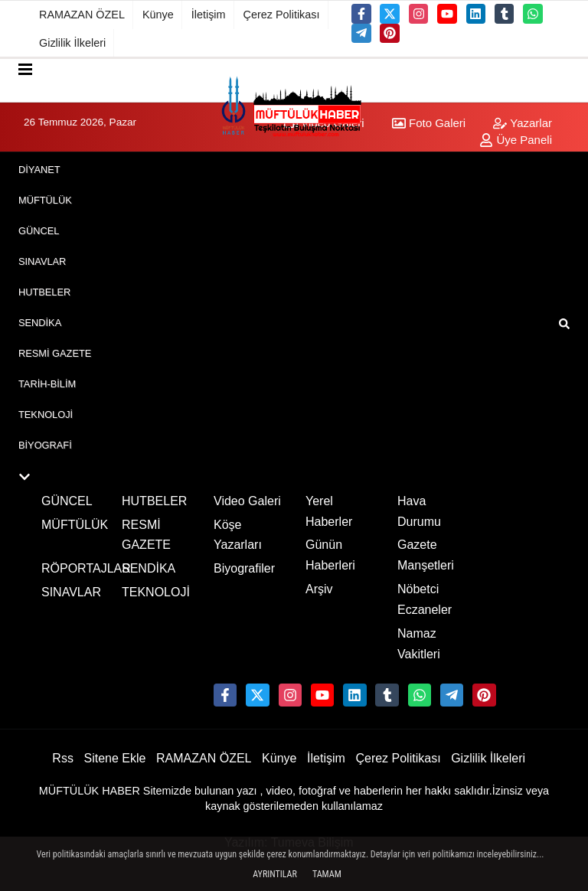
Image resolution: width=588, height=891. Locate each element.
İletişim (209, 15)
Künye (158, 15)
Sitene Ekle (114, 758)
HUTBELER (44, 292)
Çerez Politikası (282, 15)
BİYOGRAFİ (45, 445)
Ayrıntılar (275, 874)
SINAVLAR (42, 261)
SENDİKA (40, 323)
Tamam (327, 874)
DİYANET (39, 170)
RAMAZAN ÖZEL (82, 15)
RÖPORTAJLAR (86, 568)
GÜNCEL (39, 231)
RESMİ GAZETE (55, 353)
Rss (63, 758)
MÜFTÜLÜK (45, 200)
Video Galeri (247, 501)
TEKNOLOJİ (46, 414)
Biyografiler (244, 568)
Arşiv (319, 589)
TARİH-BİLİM (47, 384)
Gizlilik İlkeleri (72, 43)
